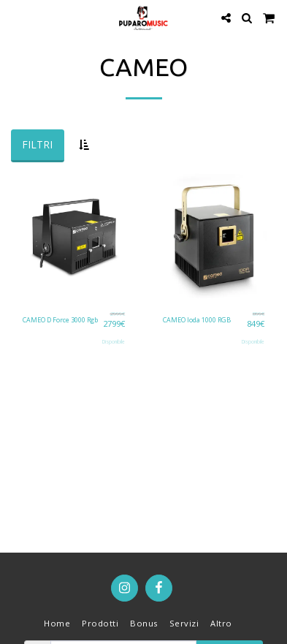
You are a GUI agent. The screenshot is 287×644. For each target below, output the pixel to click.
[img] (74, 236)
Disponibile (114, 342)
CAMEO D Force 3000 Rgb (60, 320)
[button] (16, 17)
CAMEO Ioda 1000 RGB (197, 320)
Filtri (37, 144)
